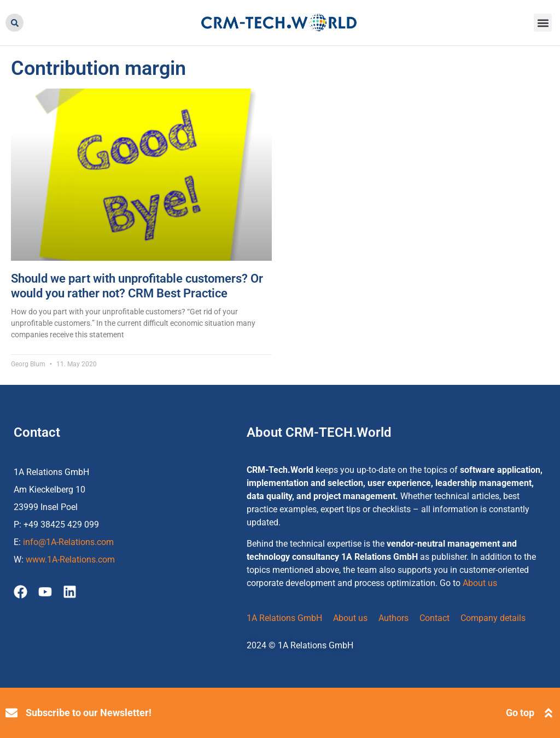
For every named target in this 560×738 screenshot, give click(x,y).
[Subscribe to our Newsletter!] (11, 713)
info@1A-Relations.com (68, 542)
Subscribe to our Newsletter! (89, 713)
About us (480, 583)
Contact (434, 618)
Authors (393, 618)
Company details (493, 618)
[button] (14, 23)
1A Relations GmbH (284, 618)
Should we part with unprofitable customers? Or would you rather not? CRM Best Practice (137, 286)
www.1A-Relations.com (70, 560)
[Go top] (549, 713)
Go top (520, 713)
